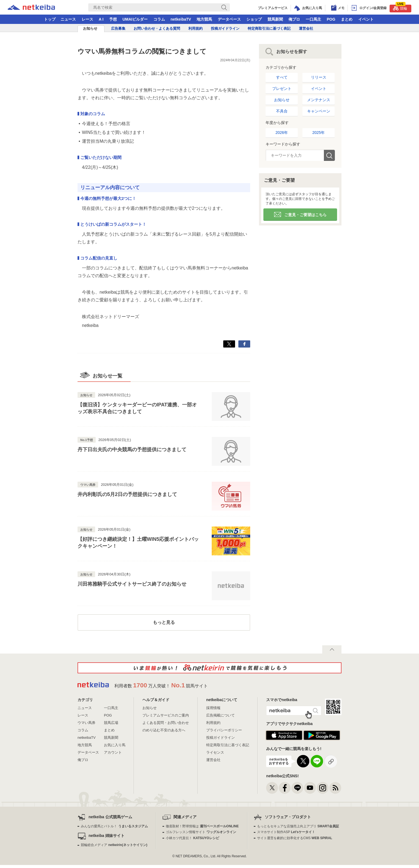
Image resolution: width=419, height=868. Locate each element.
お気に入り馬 (115, 745)
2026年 (282, 133)
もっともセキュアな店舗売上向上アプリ (298, 826)
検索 (329, 155)
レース (87, 19)
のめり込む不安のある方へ (164, 730)
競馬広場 (111, 723)
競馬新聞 (275, 19)
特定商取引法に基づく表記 (269, 28)
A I (101, 19)
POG (331, 19)
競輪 (400, 8)
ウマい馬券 (86, 723)
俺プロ (294, 19)
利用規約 (195, 28)
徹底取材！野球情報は (202, 826)
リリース (319, 77)
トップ (50, 19)
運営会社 (306, 28)
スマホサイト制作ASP (286, 832)
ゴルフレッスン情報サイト (201, 832)
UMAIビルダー (135, 19)
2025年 (319, 133)
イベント (366, 19)
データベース (229, 19)
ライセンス (215, 752)
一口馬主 (313, 19)
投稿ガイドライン (225, 28)
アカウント (113, 752)
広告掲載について (220, 715)
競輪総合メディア (114, 845)
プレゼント (282, 89)
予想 (113, 19)
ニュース (68, 19)
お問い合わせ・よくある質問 (157, 28)
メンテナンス (319, 100)
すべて (282, 77)
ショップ (254, 19)
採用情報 (213, 708)
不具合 (282, 111)
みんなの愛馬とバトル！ (114, 826)
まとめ (347, 19)
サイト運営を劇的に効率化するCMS (295, 838)
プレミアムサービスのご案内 (166, 715)
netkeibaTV (181, 19)
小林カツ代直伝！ (192, 838)
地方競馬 (204, 19)
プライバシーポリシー (224, 730)
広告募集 (118, 28)
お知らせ (90, 28)
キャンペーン (319, 111)
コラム (159, 19)
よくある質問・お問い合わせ (166, 723)
